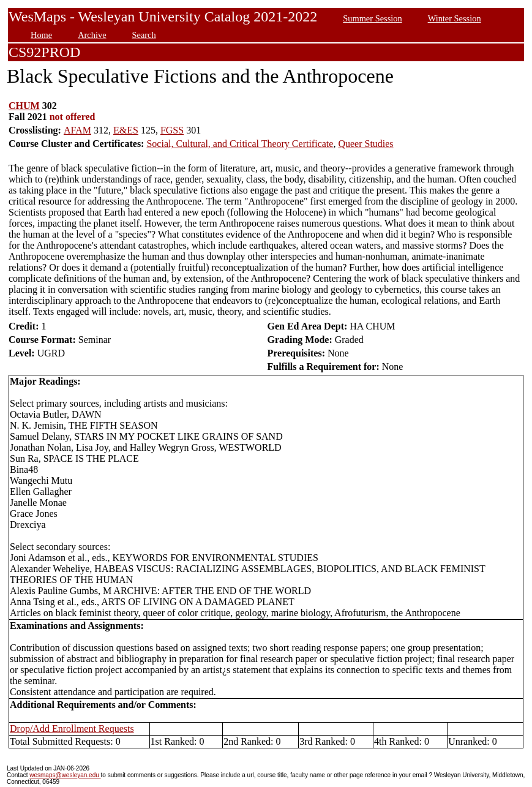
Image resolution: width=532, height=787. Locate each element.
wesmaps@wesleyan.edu (65, 775)
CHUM (24, 106)
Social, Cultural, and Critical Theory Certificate (240, 144)
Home (41, 35)
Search (144, 35)
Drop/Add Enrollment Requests (72, 729)
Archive (92, 35)
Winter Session (455, 18)
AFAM (77, 130)
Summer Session (372, 18)
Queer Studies (365, 144)
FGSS (172, 130)
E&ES (126, 130)
